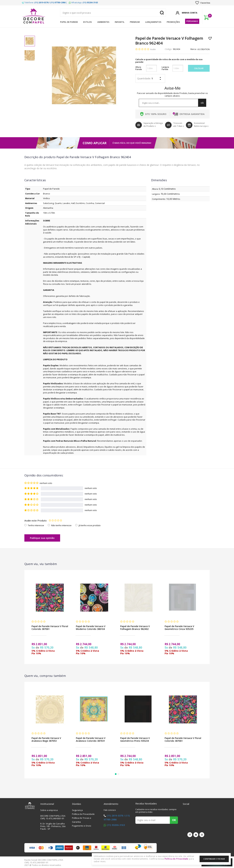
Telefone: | (45, 2)
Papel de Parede (69, 22)
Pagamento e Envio (82, 826)
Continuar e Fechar (214, 859)
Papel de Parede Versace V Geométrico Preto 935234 (135, 739)
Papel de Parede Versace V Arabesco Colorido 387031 (91, 739)
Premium (135, 22)
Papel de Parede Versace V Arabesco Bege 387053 (46, 739)
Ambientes (103, 22)
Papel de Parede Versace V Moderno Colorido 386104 (91, 628)
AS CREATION (204, 49)
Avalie (153, 49)
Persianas (192, 21)
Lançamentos (153, 22)
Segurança (77, 810)
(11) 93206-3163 (116, 825)
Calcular (199, 68)
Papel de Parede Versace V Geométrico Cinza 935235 (179, 628)
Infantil (120, 22)
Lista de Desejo (210, 38)
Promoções (173, 22)
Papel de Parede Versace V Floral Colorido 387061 (50, 628)
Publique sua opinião (42, 538)
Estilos (88, 22)
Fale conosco (110, 810)
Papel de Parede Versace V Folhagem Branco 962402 (135, 628)
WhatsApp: (83, 2)
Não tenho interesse (61, 525)
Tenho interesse (36, 525)
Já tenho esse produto (90, 525)
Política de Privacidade (83, 814)
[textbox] (113, 13)
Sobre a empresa (49, 810)
